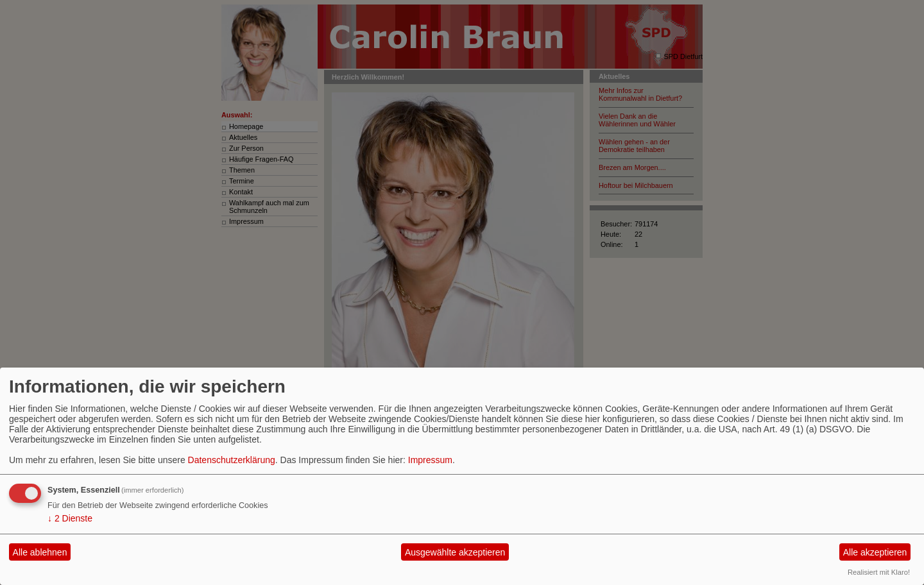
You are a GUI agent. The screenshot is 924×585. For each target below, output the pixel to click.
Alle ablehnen (40, 552)
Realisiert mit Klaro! (879, 572)
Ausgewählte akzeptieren (455, 552)
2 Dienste (70, 518)
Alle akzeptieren (875, 552)
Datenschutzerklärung (232, 460)
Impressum (430, 460)
